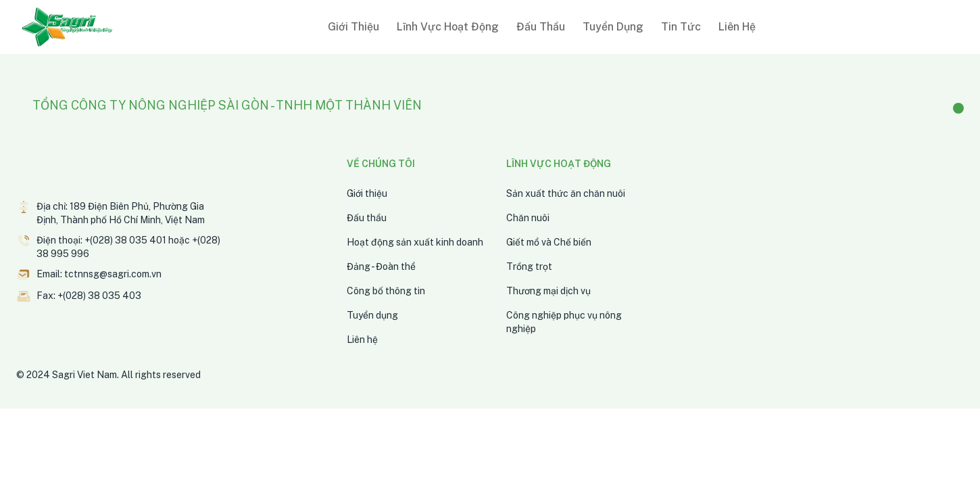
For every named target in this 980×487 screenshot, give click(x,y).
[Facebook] (958, 108)
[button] (351, 27)
